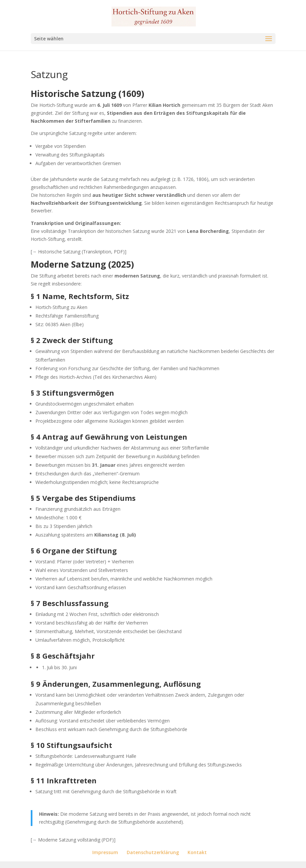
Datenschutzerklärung (153, 852)
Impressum (105, 852)
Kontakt (197, 852)
